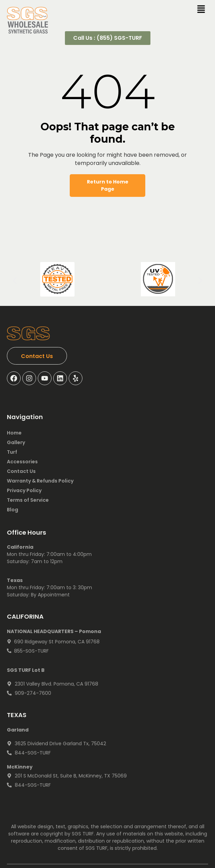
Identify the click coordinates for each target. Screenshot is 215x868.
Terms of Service (28, 500)
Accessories (22, 462)
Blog (13, 510)
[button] (15, 280)
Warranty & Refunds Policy (40, 481)
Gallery (16, 442)
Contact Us (21, 471)
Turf (12, 452)
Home (14, 433)
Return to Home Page (108, 185)
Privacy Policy (24, 490)
